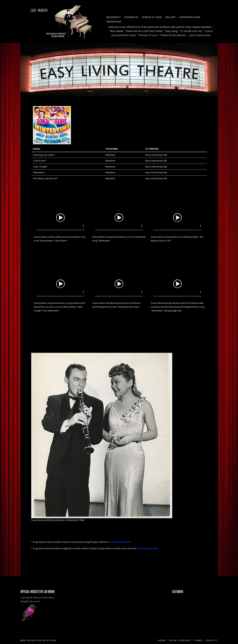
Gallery (170, 17)
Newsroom (114, 22)
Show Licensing (180, 640)
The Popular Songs (148, 548)
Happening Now (190, 17)
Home (162, 640)
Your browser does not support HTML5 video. (60, 217)
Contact (212, 640)
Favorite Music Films (120, 542)
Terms (198, 640)
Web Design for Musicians (39, 640)
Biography (114, 17)
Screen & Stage (152, 17)
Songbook (131, 17)
